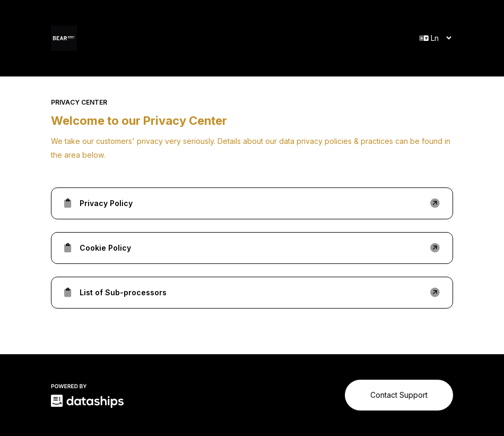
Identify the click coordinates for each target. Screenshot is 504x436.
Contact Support (399, 395)
